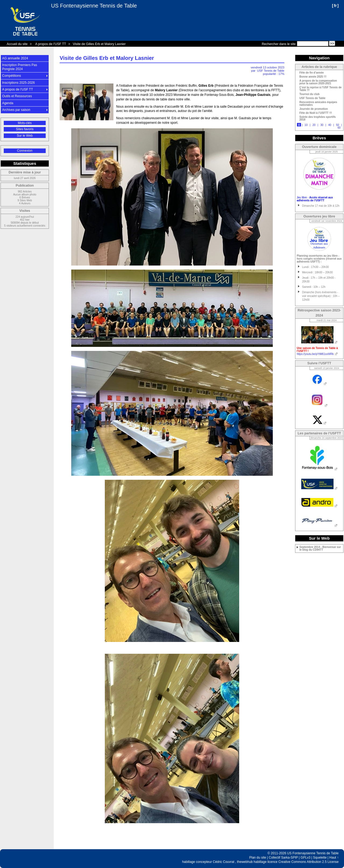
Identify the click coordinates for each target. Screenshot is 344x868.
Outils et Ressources (17, 96)
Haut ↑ (334, 858)
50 (337, 125)
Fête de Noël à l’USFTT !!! (316, 113)
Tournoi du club (309, 94)
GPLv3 (305, 858)
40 (330, 125)
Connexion (25, 151)
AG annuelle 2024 (15, 58)
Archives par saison (16, 110)
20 (314, 125)
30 (322, 125)
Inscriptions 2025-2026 (18, 83)
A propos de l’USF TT (51, 44)
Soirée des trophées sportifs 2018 (318, 118)
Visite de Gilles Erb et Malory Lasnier (99, 44)
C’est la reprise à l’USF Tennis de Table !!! (320, 89)
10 (306, 125)
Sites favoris (25, 129)
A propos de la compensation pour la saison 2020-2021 (318, 82)
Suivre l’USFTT (319, 363)
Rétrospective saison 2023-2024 (319, 313)
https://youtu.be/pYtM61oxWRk (315, 354)
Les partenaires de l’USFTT (319, 433)
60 (339, 128)
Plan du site (258, 858)
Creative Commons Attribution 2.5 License (309, 862)
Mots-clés (25, 123)
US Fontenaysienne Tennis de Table (94, 6)
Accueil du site (17, 44)
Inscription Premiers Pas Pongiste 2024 (20, 67)
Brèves (319, 138)
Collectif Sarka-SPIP (283, 858)
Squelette (320, 858)
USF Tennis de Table (271, 71)
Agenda (8, 103)
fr (335, 6)
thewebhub (245, 862)
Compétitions (12, 76)
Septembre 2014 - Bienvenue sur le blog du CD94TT (320, 549)
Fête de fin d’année (312, 73)
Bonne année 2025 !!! (313, 77)
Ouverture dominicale (319, 147)
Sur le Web (25, 136)
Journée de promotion (314, 109)
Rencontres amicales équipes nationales (318, 104)
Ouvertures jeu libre (319, 216)
